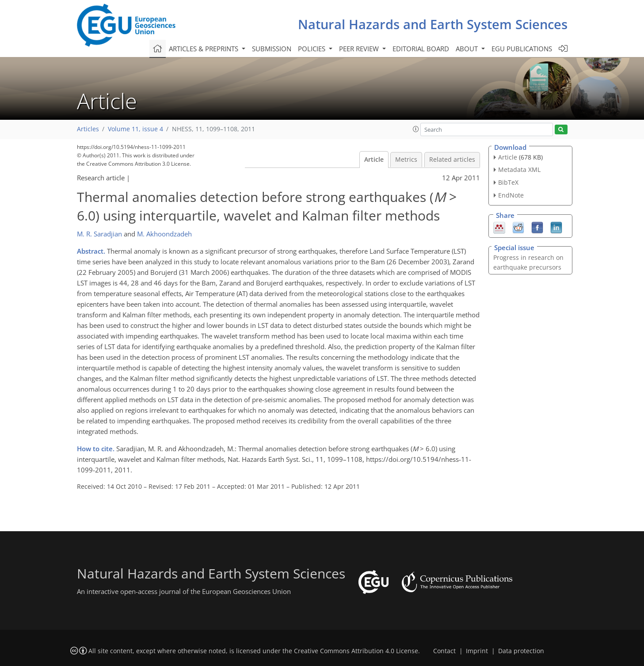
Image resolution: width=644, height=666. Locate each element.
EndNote (511, 195)
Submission (272, 49)
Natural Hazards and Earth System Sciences (433, 24)
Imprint (477, 651)
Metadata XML (519, 169)
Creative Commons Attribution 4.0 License (356, 651)
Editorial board (421, 49)
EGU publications (522, 49)
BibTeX (508, 182)
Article (374, 160)
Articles (88, 129)
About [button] (468, 49)
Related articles (452, 160)
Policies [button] (312, 49)
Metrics (406, 160)
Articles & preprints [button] (204, 49)
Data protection (521, 651)
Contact (444, 651)
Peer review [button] (360, 49)
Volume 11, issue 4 (135, 129)
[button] (416, 129)
